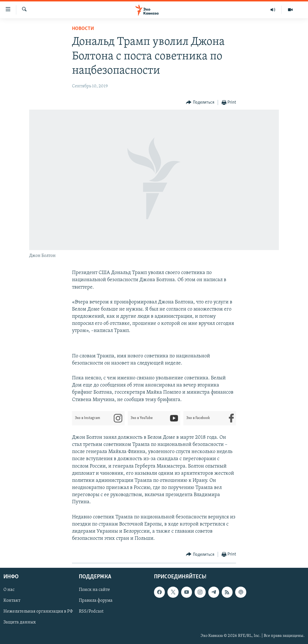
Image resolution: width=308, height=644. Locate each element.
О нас (9, 590)
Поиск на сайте (94, 590)
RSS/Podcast (91, 612)
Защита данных (20, 623)
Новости (83, 29)
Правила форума (96, 601)
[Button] (200, 103)
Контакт (12, 601)
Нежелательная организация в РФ (38, 612)
